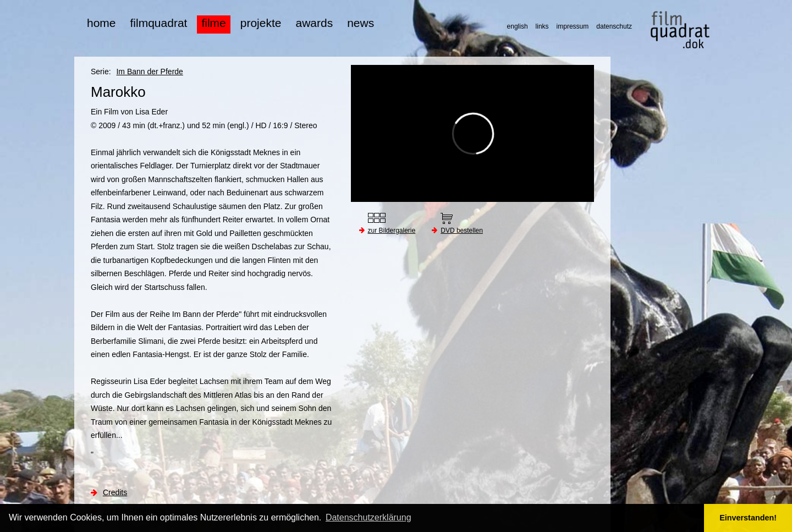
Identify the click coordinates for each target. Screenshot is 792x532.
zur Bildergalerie (392, 231)
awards (314, 23)
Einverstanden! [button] (748, 518)
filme (213, 23)
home (101, 23)
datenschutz (614, 26)
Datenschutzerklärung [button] (369, 517)
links (542, 26)
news (361, 23)
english (518, 26)
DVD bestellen (462, 231)
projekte (261, 23)
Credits (115, 492)
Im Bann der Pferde (149, 72)
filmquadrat (159, 23)
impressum (573, 26)
